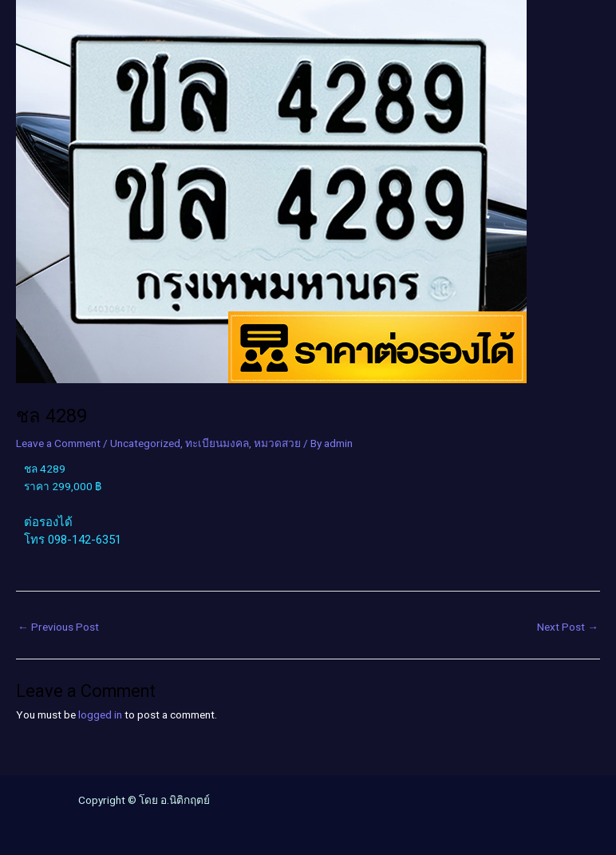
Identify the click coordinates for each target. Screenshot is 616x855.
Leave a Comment (58, 443)
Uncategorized (145, 443)
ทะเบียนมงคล (217, 443)
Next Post (568, 627)
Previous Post (58, 627)
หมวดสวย (277, 443)
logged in (100, 714)
